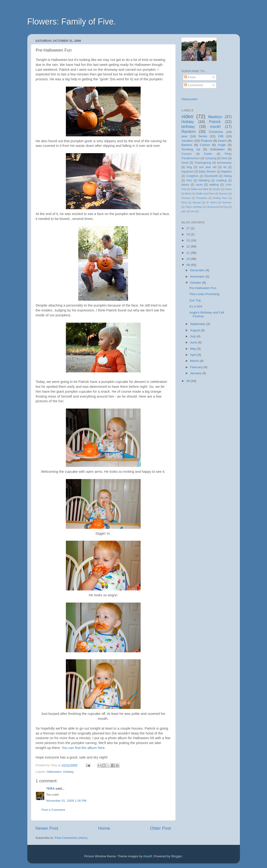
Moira (188, 194)
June (194, 342)
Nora (224, 158)
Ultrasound (213, 207)
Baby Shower (208, 172)
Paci (189, 180)
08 (188, 381)
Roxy (184, 202)
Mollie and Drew (205, 194)
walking (214, 185)
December (198, 270)
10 (188, 259)
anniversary (224, 163)
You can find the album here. (84, 748)
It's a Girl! (196, 306)
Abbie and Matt (200, 189)
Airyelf (148, 856)
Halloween (54, 772)
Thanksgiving (203, 163)
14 (188, 234)
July (193, 336)
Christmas (216, 132)
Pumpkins (202, 198)
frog (226, 207)
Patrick (215, 122)
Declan (217, 189)
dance (185, 185)
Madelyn (215, 117)
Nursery (223, 194)
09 (188, 265)
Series (203, 136)
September (198, 324)
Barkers (187, 145)
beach (222, 141)
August (196, 330)
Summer (227, 202)
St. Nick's (211, 202)
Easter (208, 154)
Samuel (197, 202)
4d (225, 167)
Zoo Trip (195, 300)
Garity (228, 189)
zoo (193, 211)
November (198, 277)
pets (184, 211)
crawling (221, 180)
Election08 (211, 176)
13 (188, 240)
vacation (187, 141)
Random (189, 131)
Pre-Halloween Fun (203, 288)
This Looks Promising (204, 294)
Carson (205, 145)
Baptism (227, 172)
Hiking (228, 176)
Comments (194, 85)
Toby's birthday (194, 207)
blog (189, 167)
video (188, 116)
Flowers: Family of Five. (72, 22)
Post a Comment (53, 810)
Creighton (192, 176)
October (196, 283)
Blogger (177, 856)
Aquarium (188, 172)
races (199, 185)
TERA (50, 789)
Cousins (187, 154)
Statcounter (190, 99)
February (197, 367)
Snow (185, 163)
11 (188, 253)
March (195, 361)
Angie (222, 145)
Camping (211, 158)
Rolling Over (220, 198)
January (196, 373)
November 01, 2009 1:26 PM (66, 801)
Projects (207, 141)
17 (188, 228)
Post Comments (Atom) (71, 838)
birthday (188, 127)
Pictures (186, 198)
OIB (221, 136)
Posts (190, 77)
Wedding (204, 180)
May (194, 349)
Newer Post (47, 828)
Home (104, 828)
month (215, 127)
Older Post (160, 828)
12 (188, 246)
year (185, 136)
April (194, 355)
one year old (208, 167)
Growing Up (191, 149)
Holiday (68, 772)
